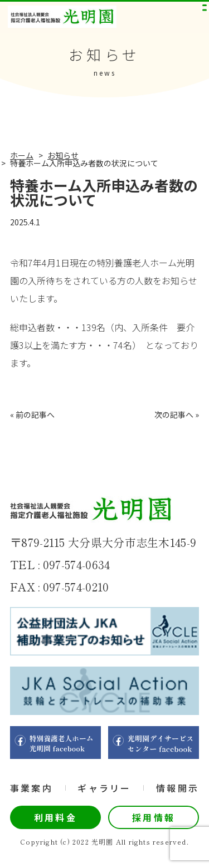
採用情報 (154, 817)
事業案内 (31, 788)
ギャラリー (104, 788)
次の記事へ (174, 415)
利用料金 (55, 817)
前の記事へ (35, 415)
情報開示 (178, 788)
